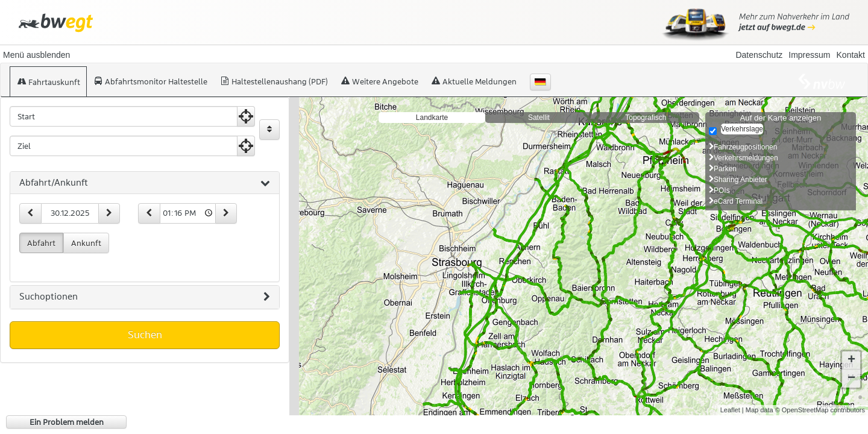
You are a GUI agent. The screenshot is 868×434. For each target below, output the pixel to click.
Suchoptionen (145, 297)
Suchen (145, 335)
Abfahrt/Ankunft (145, 183)
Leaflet (730, 410)
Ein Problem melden (67, 422)
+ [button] (851, 360)
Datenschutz (759, 55)
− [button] (851, 379)
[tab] (145, 183)
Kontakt (851, 55)
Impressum (809, 55)
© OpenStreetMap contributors (820, 410)
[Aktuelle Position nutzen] (246, 116)
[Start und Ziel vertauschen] (269, 130)
